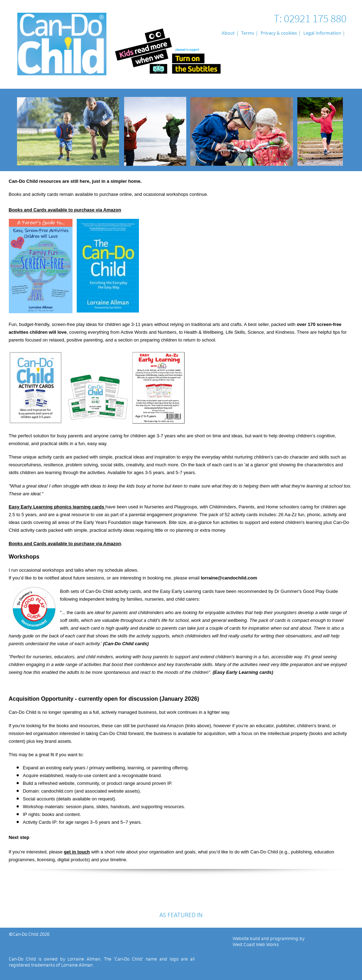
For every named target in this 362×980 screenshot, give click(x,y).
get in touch (77, 852)
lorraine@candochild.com (229, 578)
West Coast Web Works (256, 944)
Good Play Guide (320, 591)
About (228, 33)
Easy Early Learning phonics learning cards (57, 507)
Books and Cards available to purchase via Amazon (65, 210)
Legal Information (322, 33)
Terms (248, 33)
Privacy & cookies (279, 33)
